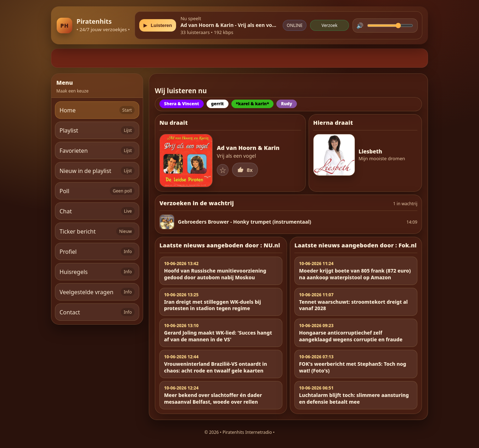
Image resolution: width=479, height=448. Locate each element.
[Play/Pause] (158, 25)
